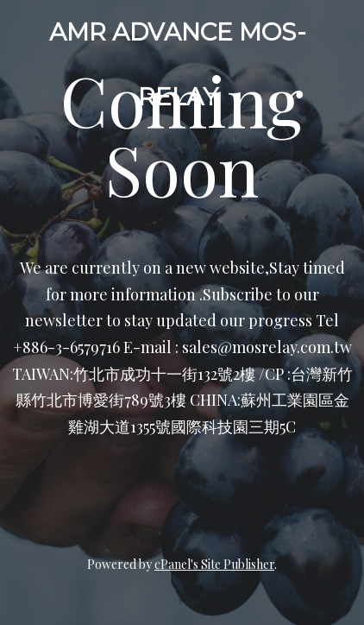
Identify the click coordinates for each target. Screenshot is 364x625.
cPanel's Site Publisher (214, 564)
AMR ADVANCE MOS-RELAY (178, 64)
